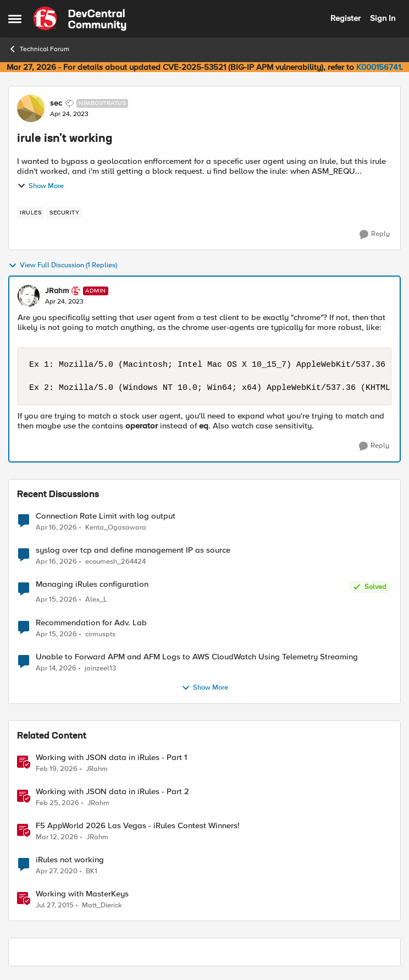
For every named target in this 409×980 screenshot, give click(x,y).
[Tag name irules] (31, 213)
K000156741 (378, 67)
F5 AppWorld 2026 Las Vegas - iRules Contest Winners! (138, 826)
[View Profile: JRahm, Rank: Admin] (29, 296)
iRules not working (70, 860)
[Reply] (375, 234)
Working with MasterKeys (82, 894)
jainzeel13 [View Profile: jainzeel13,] (100, 668)
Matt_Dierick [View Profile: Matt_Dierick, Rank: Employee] (102, 905)
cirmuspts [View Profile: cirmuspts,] (100, 634)
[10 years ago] (55, 905)
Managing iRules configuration (92, 584)
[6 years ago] (57, 871)
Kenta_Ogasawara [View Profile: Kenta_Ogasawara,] (116, 527)
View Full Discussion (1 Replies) (63, 266)
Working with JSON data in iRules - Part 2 (112, 792)
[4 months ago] (57, 769)
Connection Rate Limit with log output (106, 516)
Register (346, 18)
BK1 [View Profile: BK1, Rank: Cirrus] (92, 871)
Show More (40, 186)
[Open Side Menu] (15, 19)
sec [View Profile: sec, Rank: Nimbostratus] (56, 103)
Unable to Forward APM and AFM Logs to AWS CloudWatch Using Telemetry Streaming (197, 657)
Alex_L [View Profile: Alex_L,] (96, 600)
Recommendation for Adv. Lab (91, 623)
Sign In (383, 18)
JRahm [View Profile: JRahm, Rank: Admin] (57, 291)
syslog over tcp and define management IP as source (133, 550)
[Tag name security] (64, 213)
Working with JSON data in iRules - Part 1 (111, 758)
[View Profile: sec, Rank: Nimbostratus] (31, 108)
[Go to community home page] (80, 19)
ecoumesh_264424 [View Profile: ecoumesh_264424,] (115, 562)
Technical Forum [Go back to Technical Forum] (39, 49)
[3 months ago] (56, 527)
